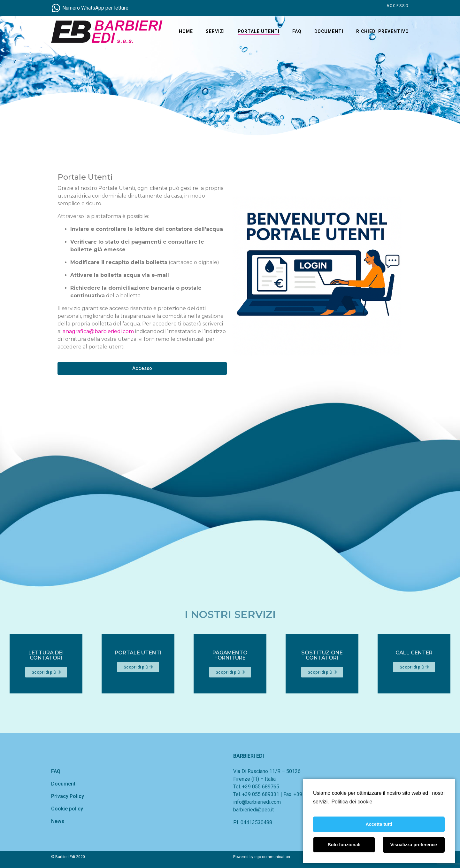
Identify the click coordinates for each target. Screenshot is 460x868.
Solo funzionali (344, 845)
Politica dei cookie (352, 802)
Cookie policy (67, 809)
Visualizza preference (414, 845)
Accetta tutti (379, 824)
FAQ (297, 31)
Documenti (329, 31)
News (58, 821)
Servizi (215, 31)
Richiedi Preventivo (383, 31)
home (186, 31)
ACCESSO (398, 6)
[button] (134, 368)
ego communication (272, 857)
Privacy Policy (68, 796)
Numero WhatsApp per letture (95, 8)
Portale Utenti (259, 31)
